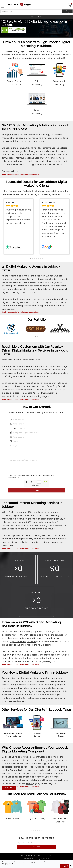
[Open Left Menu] (2, 6)
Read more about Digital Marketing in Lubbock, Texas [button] (21, 174)
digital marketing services (23, 642)
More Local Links (37, 17)
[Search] (67, 11)
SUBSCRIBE (36, 847)
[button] (31, 258)
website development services (31, 770)
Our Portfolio (37, 320)
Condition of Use (33, 856)
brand (27, 299)
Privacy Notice (25, 856)
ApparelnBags (12, 135)
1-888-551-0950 (20, 29)
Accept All (64, 866)
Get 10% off (8, 788)
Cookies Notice (48, 856)
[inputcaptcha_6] (39, 482)
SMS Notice (41, 856)
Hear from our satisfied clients (19, 191)
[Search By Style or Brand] (31, 11)
